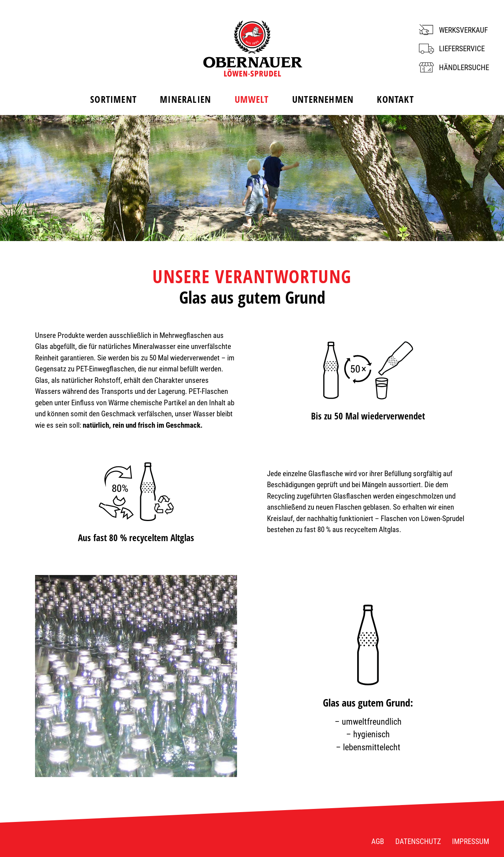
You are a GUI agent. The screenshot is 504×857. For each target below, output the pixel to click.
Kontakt (395, 99)
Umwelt (252, 99)
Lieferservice (462, 49)
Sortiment (113, 99)
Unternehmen (323, 99)
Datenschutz (418, 841)
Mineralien (185, 99)
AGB (378, 841)
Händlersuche (464, 68)
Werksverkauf (463, 30)
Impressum (471, 841)
